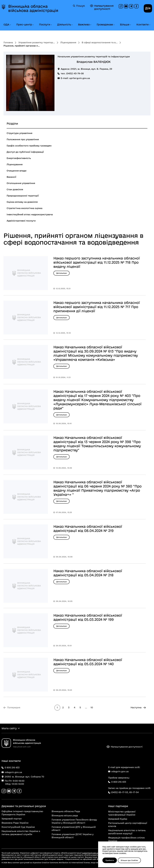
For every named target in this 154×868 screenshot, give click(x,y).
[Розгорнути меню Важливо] (91, 25)
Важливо (84, 24)
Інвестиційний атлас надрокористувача (30, 214)
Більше (125, 24)
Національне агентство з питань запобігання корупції (127, 832)
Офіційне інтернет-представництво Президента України (22, 813)
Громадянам (105, 24)
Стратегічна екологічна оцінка (24, 208)
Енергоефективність (19, 158)
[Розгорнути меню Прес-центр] (33, 25)
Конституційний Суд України (18, 827)
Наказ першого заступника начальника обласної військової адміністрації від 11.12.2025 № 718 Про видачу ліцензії (97, 262)
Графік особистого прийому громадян (29, 146)
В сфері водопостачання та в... (100, 42)
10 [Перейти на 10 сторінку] (92, 707)
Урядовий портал (12, 819)
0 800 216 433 (117, 782)
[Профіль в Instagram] (121, 6)
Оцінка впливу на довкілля (22, 202)
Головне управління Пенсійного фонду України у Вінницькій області (74, 821)
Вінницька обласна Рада (66, 811)
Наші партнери (118, 806)
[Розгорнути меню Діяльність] (72, 25)
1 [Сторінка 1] (57, 707)
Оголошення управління (21, 183)
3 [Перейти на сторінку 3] (69, 707)
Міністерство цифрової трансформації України (122, 813)
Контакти (143, 24)
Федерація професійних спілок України (126, 839)
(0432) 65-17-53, (120, 792)
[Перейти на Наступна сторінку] (138, 708)
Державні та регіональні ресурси (24, 806)
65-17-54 (134, 792)
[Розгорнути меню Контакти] (150, 25)
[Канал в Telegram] (131, 6)
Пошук (79, 6)
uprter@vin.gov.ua (80, 78)
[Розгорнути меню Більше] (130, 25)
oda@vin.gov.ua (118, 771)
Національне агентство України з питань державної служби (21, 833)
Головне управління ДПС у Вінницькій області (74, 828)
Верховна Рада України (15, 823)
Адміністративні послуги (21, 221)
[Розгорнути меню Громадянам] (114, 25)
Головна (8, 42)
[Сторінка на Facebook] (136, 6)
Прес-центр (24, 24)
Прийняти (110, 860)
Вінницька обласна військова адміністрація (33, 8)
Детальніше (61, 273)
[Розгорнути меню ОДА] (10, 25)
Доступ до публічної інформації (25, 152)
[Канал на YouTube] (126, 6)
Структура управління (19, 133)
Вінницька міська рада (65, 815)
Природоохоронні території (23, 196)
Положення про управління (23, 139)
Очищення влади (16, 171)
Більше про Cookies (129, 860)
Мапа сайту (9, 728)
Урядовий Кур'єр (118, 819)
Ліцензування (68, 42)
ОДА (6, 24)
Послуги (45, 24)
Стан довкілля (15, 189)
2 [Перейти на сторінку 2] (63, 707)
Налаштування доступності (102, 7)
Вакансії (11, 177)
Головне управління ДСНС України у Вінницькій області (73, 836)
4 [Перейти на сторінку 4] (75, 707)
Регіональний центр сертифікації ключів (128, 825)
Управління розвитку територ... (37, 42)
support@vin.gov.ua (90, 853)
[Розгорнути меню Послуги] (51, 25)
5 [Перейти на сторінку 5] (80, 707)
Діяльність (64, 24)
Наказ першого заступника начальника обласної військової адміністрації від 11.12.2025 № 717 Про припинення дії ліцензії (97, 307)
